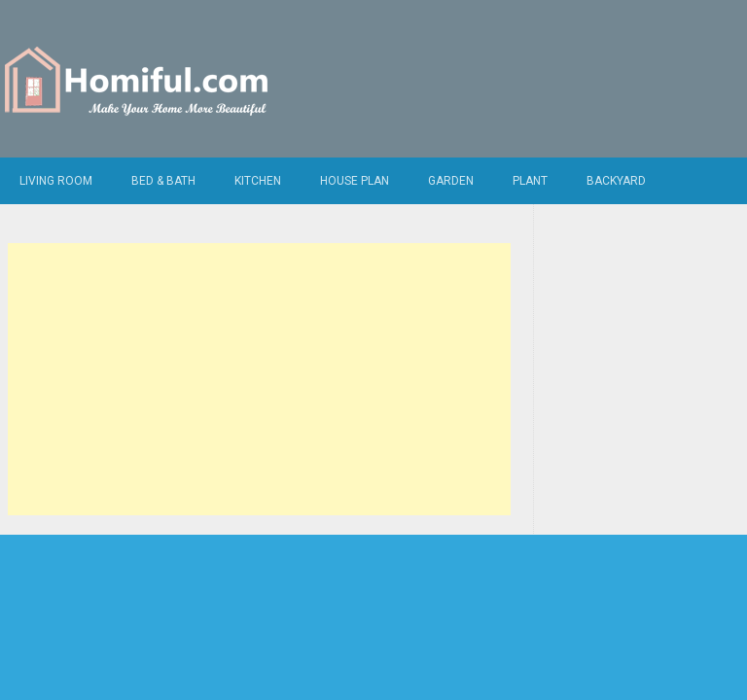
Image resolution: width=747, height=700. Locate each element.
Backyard (616, 181)
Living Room (56, 181)
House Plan (355, 181)
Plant (530, 181)
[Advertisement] (260, 379)
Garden (451, 181)
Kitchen (258, 181)
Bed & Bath (163, 181)
